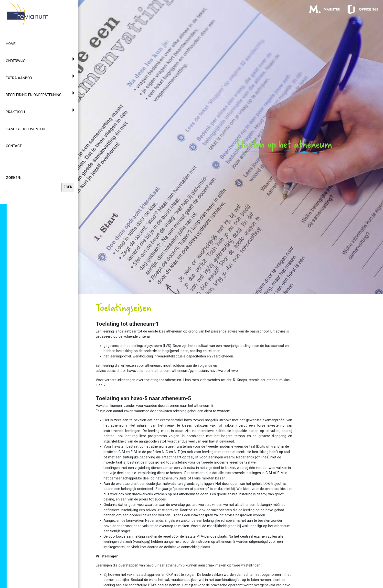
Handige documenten (25, 129)
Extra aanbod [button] (19, 78)
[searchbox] (34, 187)
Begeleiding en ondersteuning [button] (34, 95)
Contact (14, 146)
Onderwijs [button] (16, 61)
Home (11, 44)
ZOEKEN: (13, 178)
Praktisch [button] (15, 112)
